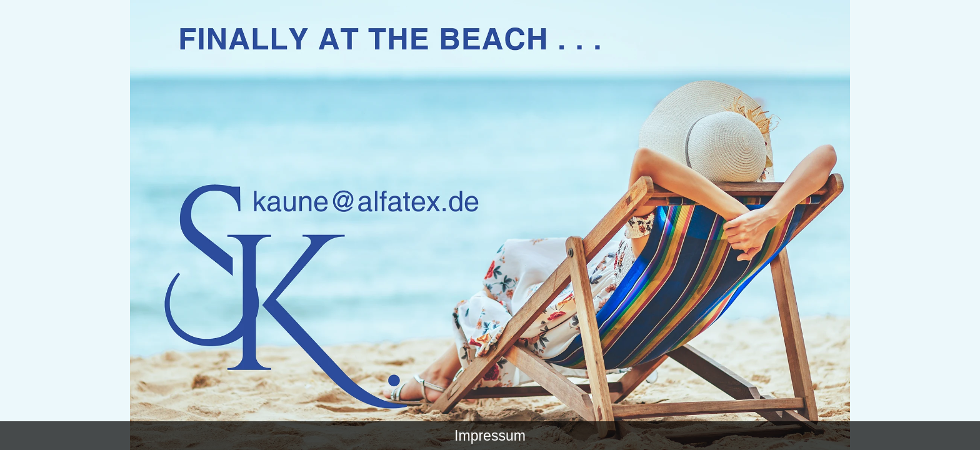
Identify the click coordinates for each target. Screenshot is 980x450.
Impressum (490, 436)
